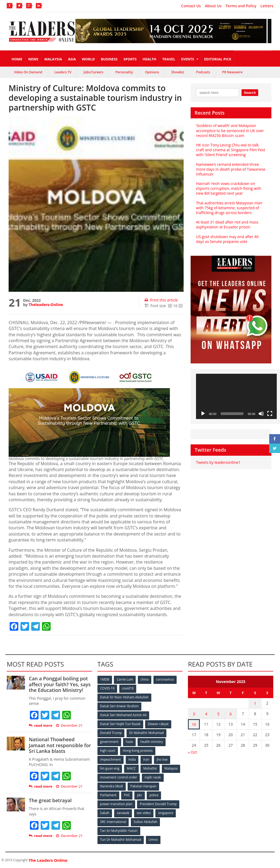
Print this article (161, 300)
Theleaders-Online (46, 305)
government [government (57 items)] (109, 742)
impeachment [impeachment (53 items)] (111, 759)
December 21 (69, 725)
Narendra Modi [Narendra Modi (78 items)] (112, 786)
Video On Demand (28, 72)
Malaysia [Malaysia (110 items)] (171, 768)
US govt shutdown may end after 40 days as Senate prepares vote (227, 239)
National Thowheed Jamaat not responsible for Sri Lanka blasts (60, 745)
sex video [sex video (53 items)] (144, 813)
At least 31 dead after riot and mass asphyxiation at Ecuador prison (227, 224)
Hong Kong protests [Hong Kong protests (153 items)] (138, 751)
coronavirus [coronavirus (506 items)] (165, 679)
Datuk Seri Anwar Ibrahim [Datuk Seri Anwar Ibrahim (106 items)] (120, 706)
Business (109, 59)
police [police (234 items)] (154, 795)
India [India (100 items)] (132, 759)
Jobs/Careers (93, 72)
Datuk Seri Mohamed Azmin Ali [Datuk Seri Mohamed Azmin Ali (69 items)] (123, 715)
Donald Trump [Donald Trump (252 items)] (111, 733)
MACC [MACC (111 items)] (131, 768)
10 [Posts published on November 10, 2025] (194, 724)
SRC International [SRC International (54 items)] (113, 822)
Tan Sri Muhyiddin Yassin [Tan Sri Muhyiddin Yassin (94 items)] (119, 831)
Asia (72, 59)
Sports (130, 59)
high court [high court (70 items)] (108, 751)
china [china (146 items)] (145, 679)
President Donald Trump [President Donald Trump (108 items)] (158, 804)
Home (17, 59)
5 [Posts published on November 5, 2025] (218, 714)
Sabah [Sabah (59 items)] (105, 813)
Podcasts (203, 72)
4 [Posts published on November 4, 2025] (206, 714)
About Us (213, 6)
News (33, 59)
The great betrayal (50, 800)
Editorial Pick (218, 59)
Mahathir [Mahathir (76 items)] (150, 768)
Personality (124, 72)
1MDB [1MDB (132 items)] (105, 679)
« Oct (192, 752)
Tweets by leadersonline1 (218, 462)
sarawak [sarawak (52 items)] (123, 813)
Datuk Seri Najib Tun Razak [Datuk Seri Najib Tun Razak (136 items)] (120, 724)
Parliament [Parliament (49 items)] (108, 795)
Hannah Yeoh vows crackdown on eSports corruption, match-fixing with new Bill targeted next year (229, 188)
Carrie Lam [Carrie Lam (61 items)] (125, 679)
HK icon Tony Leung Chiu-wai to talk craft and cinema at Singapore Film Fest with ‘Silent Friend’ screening (231, 150)
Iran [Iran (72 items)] (146, 759)
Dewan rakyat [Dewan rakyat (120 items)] (158, 724)
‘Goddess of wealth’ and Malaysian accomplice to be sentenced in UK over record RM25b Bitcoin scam (230, 130)
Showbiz (178, 72)
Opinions (152, 72)
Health (150, 59)
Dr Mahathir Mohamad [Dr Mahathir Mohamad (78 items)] (146, 733)
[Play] (203, 414)
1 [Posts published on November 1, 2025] (255, 703)
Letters (267, 6)
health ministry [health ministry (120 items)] (152, 742)
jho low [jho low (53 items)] (162, 759)
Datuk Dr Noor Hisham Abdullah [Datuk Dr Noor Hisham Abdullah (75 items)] (124, 697)
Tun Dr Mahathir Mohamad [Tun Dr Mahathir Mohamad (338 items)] (121, 840)
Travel (169, 59)
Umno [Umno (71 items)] (153, 840)
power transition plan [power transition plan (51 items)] (116, 804)
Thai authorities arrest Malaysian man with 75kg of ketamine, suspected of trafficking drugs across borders (229, 208)
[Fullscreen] (270, 414)
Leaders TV (63, 72)
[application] (236, 397)
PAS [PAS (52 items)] (127, 795)
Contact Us (191, 6)
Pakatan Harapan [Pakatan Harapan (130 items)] (143, 786)
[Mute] (261, 414)
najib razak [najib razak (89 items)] (153, 777)
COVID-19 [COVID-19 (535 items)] (107, 688)
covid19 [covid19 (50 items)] (128, 688)
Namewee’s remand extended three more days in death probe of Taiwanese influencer (231, 169)
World (88, 59)
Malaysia (53, 59)
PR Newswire (232, 72)
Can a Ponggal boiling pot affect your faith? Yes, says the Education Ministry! (60, 684)
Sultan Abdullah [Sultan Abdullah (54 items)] (145, 822)
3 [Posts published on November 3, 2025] (194, 714)
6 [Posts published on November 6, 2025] (231, 714)
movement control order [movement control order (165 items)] (119, 777)
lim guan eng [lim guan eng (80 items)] (110, 768)
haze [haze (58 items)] (129, 742)
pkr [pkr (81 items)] (140, 795)
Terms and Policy (241, 6)
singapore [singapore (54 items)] (166, 813)
